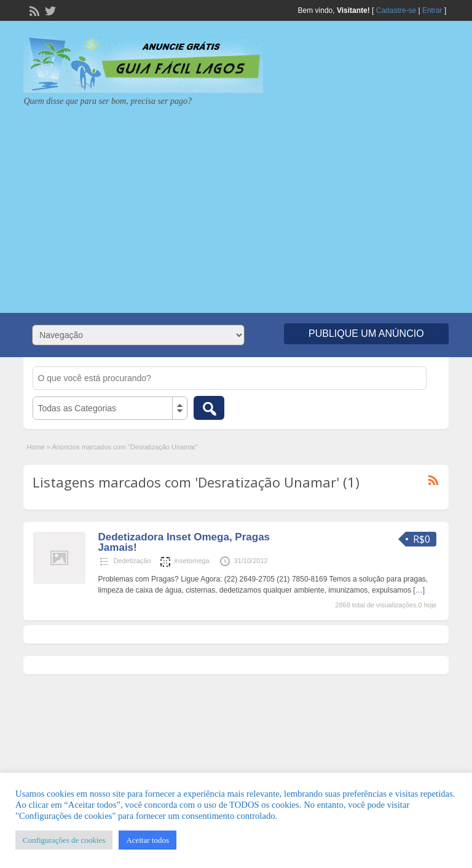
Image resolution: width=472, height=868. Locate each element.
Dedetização (132, 561)
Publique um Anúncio (366, 333)
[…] (419, 590)
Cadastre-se (396, 10)
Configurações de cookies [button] (64, 840)
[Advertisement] (236, 205)
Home (35, 447)
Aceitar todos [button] (147, 840)
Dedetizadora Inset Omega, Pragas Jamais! (184, 542)
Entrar (432, 10)
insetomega (192, 561)
